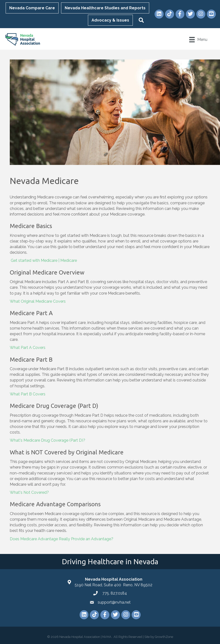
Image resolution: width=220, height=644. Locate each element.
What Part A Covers (28, 348)
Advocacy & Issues (111, 20)
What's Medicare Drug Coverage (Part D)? (47, 440)
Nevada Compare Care (33, 8)
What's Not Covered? (29, 492)
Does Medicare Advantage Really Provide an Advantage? (62, 539)
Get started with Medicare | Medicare (44, 260)
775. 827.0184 (114, 593)
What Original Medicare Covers (38, 301)
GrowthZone (164, 637)
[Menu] (198, 40)
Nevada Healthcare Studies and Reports (106, 8)
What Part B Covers (28, 394)
